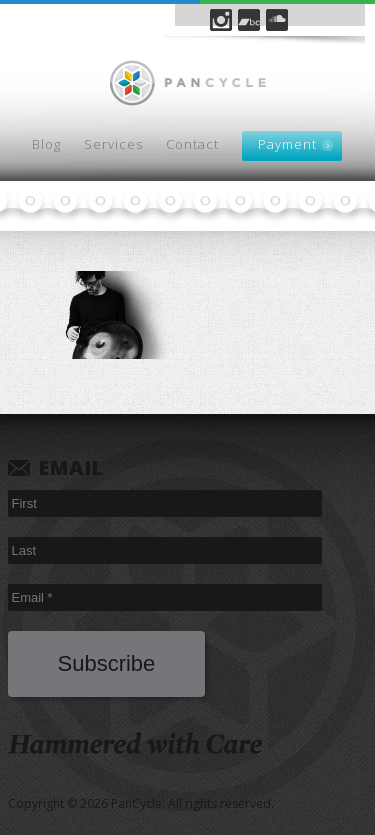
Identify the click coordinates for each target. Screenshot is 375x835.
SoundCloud (277, 20)
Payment (287, 144)
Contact (192, 144)
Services (113, 144)
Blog (46, 144)
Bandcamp (249, 20)
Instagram (221, 20)
